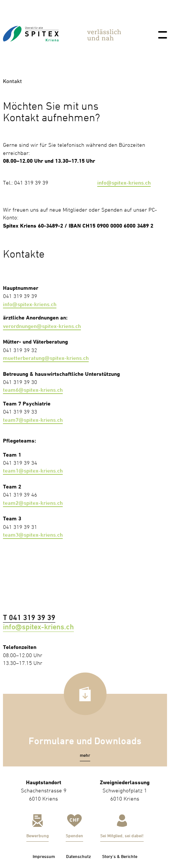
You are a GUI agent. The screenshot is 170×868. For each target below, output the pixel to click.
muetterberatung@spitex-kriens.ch (46, 358)
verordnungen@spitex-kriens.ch (42, 326)
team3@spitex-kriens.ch (33, 535)
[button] (85, 755)
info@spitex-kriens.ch (124, 183)
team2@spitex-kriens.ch (33, 503)
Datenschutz (79, 856)
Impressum (44, 856)
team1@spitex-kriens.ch (33, 471)
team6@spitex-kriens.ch (33, 390)
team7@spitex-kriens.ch (33, 420)
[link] (31, 49)
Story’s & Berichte (120, 856)
